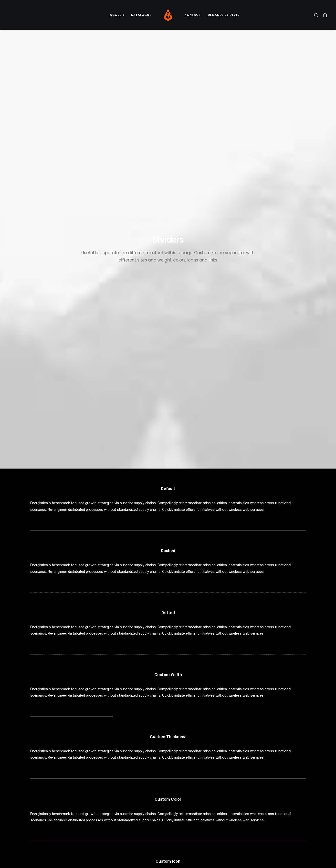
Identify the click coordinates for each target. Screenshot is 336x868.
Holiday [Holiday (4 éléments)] (290, 775)
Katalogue (141, 15)
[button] (317, 15)
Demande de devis (224, 15)
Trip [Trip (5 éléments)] (272, 799)
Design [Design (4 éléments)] (257, 775)
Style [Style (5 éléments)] (272, 791)
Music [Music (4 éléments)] (268, 783)
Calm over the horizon (121, 787)
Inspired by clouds (118, 798)
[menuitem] (117, 15)
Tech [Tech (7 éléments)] (286, 791)
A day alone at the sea (195, 798)
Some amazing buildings (196, 790)
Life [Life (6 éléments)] (255, 783)
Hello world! (113, 775)
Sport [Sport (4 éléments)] (257, 791)
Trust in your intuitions (195, 775)
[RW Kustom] (168, 15)
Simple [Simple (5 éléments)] (284, 783)
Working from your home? (198, 783)
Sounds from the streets (197, 806)
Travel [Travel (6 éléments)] (257, 799)
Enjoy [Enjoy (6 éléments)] (273, 775)
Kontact (193, 15)
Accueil (117, 15)
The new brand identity (195, 813)
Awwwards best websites (197, 821)
